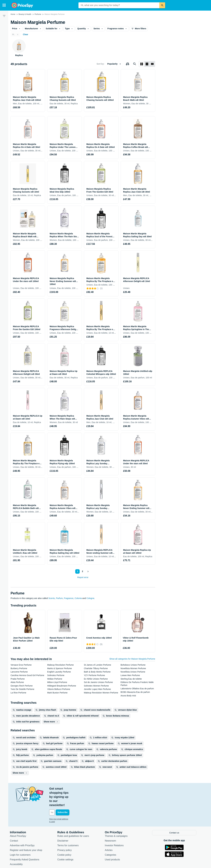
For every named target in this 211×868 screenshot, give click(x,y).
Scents (52, 598)
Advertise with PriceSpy (25, 829)
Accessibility (19, 847)
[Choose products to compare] (128, 64)
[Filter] (4, 16)
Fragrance (69, 598)
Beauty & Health (25, 14)
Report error (83, 577)
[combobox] (119, 5)
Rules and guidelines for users (76, 819)
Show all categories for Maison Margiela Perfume (132, 659)
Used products (115, 843)
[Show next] (88, 571)
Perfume (38, 14)
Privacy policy (67, 833)
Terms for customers (70, 829)
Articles (111, 833)
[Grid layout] (142, 64)
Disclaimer (65, 824)
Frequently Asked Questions (27, 843)
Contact (16, 824)
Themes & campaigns (119, 819)
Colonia (78, 598)
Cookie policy (67, 838)
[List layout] (147, 64)
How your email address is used (64, 803)
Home (13, 14)
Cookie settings (68, 843)
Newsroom (113, 824)
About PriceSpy (20, 819)
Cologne (90, 598)
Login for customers (23, 838)
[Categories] (4, 5)
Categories (113, 838)
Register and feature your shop (29, 833)
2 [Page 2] (82, 571)
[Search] (162, 5)
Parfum (59, 598)
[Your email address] (72, 796)
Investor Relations (117, 829)
